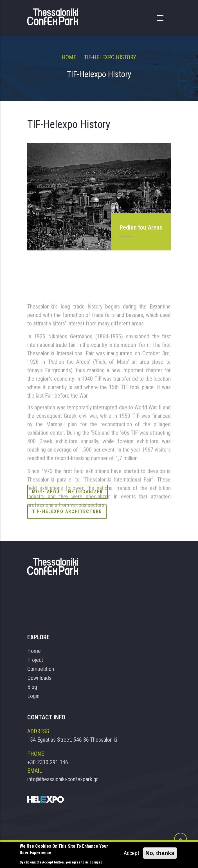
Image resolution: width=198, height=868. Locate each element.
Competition (41, 669)
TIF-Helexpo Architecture (67, 511)
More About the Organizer (67, 492)
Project (35, 660)
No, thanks (160, 853)
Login (33, 696)
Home (69, 57)
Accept (131, 853)
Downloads (39, 678)
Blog (32, 687)
